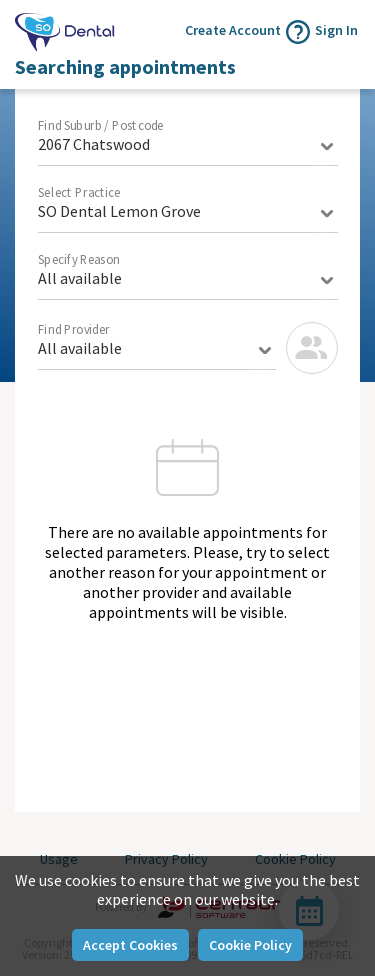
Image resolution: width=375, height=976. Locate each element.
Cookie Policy (250, 945)
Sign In (336, 30)
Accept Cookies (130, 945)
